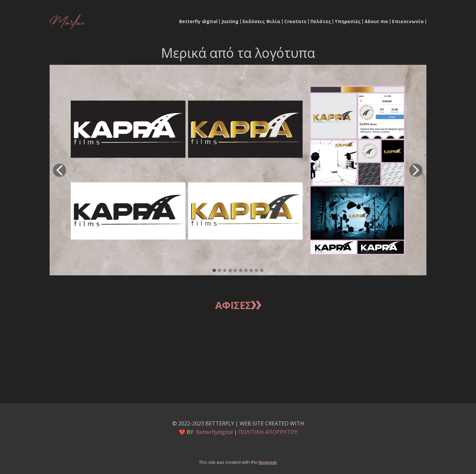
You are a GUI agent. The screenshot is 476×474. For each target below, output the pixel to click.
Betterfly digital (198, 21)
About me (376, 21)
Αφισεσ (238, 306)
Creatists (295, 21)
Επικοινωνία (408, 21)
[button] (59, 170)
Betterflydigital (214, 432)
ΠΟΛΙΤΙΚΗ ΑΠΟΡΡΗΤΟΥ (268, 432)
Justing (230, 21)
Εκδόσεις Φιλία (261, 21)
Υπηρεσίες (348, 21)
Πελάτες (321, 21)
